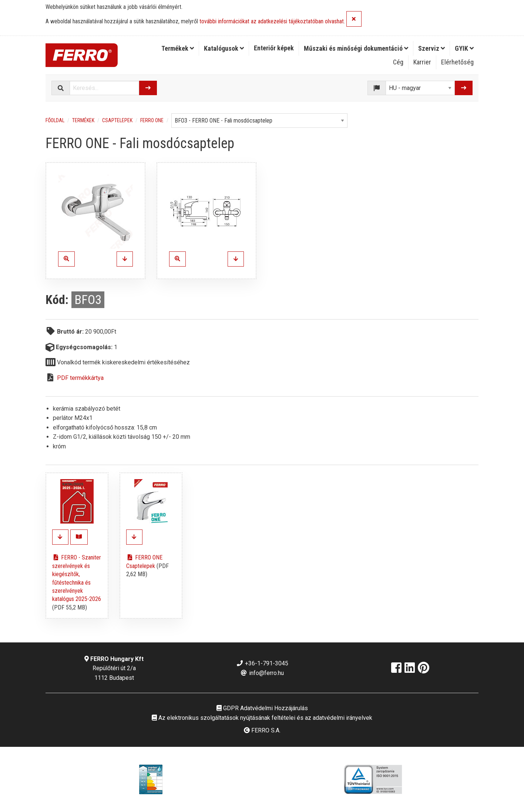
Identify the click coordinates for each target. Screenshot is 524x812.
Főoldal (55, 120)
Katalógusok (224, 48)
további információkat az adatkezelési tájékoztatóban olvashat (272, 22)
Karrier (422, 62)
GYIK (464, 48)
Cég (398, 62)
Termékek (178, 48)
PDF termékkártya (80, 378)
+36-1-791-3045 (262, 663)
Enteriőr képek (274, 48)
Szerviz (431, 48)
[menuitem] (178, 49)
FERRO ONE (152, 120)
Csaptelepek (117, 120)
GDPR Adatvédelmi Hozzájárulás (262, 708)
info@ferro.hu (262, 673)
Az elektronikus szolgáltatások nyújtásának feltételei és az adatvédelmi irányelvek (262, 718)
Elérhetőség (457, 62)
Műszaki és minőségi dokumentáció (356, 48)
